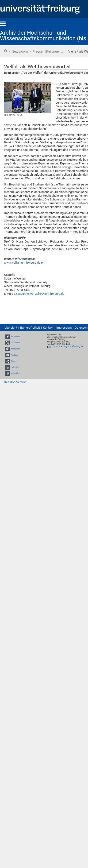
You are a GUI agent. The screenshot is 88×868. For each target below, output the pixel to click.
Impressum (64, 328)
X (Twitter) (15, 343)
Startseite (5, 51)
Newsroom (20, 51)
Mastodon (15, 373)
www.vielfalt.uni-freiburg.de (22, 263)
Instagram (15, 349)
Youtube (14, 355)
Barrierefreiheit (30, 328)
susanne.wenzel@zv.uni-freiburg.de (41, 294)
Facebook (15, 337)
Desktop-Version (15, 382)
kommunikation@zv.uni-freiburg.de (67, 346)
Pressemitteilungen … (48, 51)
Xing (13, 361)
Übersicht (11, 328)
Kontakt (48, 328)
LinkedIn (15, 367)
